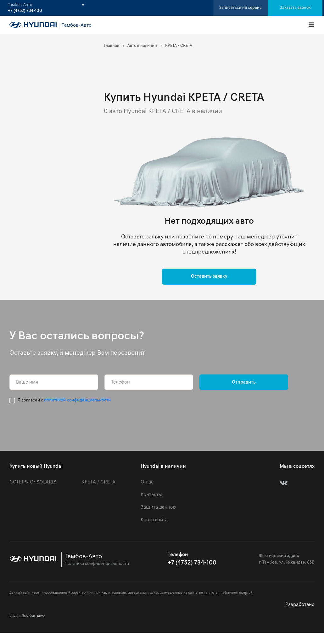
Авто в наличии (142, 46)
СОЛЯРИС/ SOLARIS (33, 482)
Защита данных (159, 507)
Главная (112, 46)
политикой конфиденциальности (77, 400)
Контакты (151, 495)
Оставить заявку (209, 277)
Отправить (244, 382)
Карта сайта (154, 520)
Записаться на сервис (240, 8)
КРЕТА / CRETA (98, 482)
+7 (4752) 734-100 (25, 11)
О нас (147, 482)
